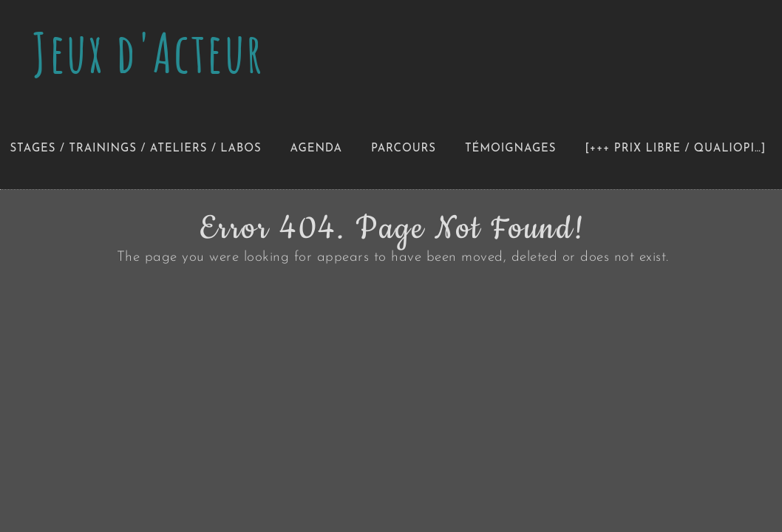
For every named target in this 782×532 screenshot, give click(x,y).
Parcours (404, 149)
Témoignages (510, 149)
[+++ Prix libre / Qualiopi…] (675, 149)
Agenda (316, 149)
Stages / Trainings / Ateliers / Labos (136, 149)
